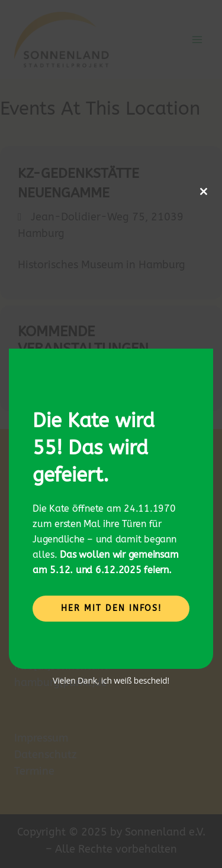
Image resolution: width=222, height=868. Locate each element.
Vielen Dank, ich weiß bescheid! (111, 680)
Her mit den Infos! (111, 608)
